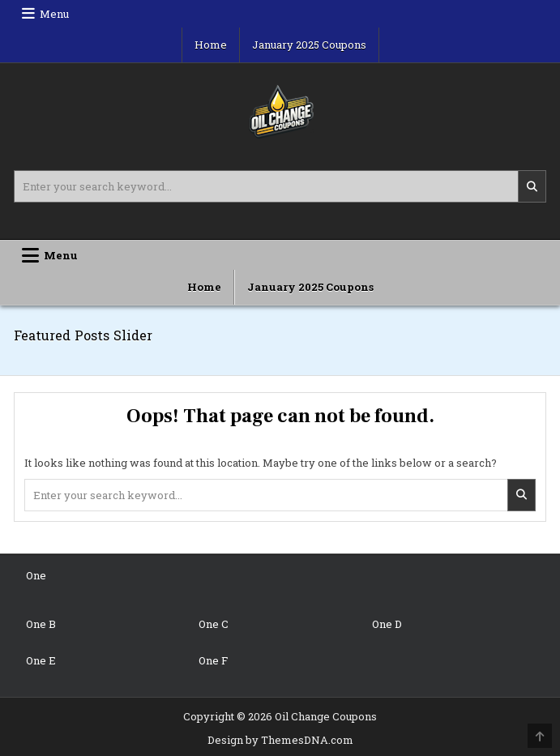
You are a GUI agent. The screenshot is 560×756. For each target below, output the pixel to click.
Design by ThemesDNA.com (280, 740)
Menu (54, 14)
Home (211, 45)
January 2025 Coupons (309, 45)
